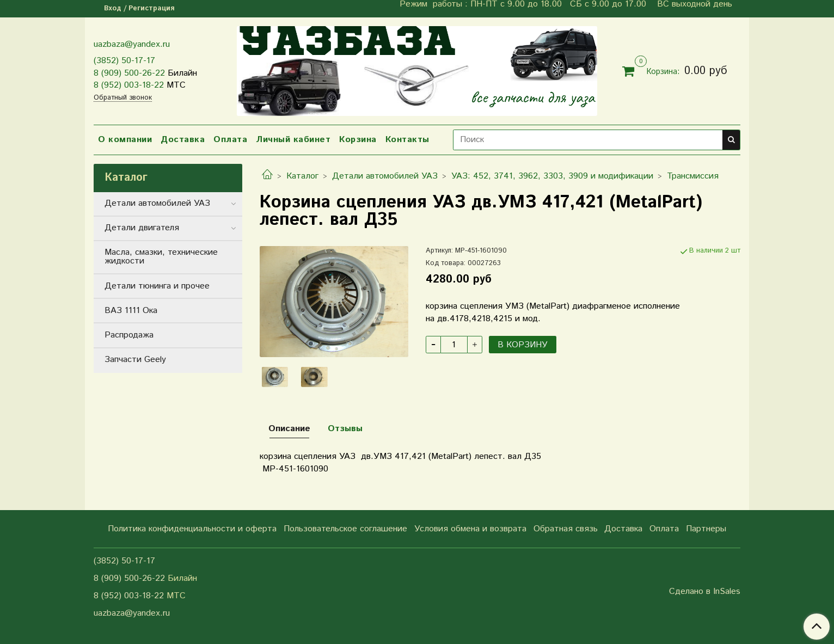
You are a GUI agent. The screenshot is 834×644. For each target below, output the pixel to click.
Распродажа (129, 335)
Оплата (230, 140)
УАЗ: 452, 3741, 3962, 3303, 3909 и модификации (552, 176)
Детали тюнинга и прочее (157, 286)
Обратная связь (566, 529)
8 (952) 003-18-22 (129, 85)
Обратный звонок (123, 98)
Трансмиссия (693, 176)
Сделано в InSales (705, 592)
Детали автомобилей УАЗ (385, 176)
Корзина (358, 140)
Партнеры (706, 529)
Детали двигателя (142, 228)
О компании (125, 140)
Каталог (302, 176)
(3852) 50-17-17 (124, 61)
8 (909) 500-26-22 (129, 73)
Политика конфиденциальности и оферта (192, 529)
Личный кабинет (293, 140)
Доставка (183, 140)
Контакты (407, 140)
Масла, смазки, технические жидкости (161, 257)
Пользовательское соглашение (345, 529)
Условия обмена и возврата (470, 529)
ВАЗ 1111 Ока (131, 311)
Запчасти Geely (135, 360)
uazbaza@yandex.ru (132, 44)
